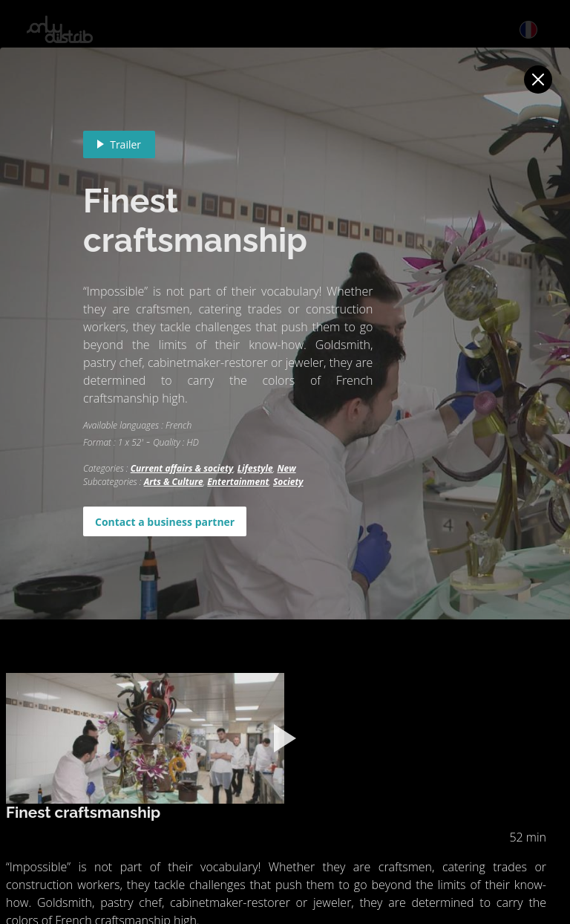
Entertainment (238, 482)
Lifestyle (255, 468)
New (286, 468)
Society (288, 482)
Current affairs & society (182, 468)
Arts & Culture (174, 482)
